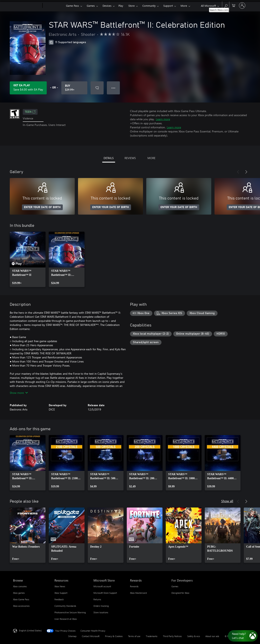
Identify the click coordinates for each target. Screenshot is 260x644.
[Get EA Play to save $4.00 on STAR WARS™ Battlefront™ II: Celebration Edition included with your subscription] (28, 88)
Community (149, 6)
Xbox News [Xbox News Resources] (60, 586)
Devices (107, 6)
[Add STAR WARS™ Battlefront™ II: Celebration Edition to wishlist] (97, 88)
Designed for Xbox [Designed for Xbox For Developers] (180, 593)
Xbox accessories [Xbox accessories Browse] (21, 606)
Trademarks (152, 636)
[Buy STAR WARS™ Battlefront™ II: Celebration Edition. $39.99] (74, 88)
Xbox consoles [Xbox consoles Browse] (20, 586)
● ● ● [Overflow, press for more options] (113, 88)
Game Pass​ (73, 6)
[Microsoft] (27, 6)
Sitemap (72, 636)
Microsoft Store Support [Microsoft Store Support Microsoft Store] (105, 593)
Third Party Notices (172, 636)
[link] (28, 259)
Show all (227, 501)
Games (91, 6)
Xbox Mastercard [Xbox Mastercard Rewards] (138, 593)
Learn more (163, 119)
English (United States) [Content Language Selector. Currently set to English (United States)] (30, 630)
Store (132, 6)
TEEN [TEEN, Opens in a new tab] (30, 112)
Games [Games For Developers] (175, 586)
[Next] (246, 172)
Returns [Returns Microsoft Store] (97, 599)
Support (168, 6)
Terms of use (134, 636)
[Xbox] (54, 6)
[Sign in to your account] (242, 5)
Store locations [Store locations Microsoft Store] (101, 612)
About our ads (212, 636)
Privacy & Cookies (114, 636)
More (184, 6)
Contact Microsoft (91, 636)
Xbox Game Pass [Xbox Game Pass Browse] (21, 599)
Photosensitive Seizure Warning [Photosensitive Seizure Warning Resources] (70, 612)
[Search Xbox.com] (226, 5)
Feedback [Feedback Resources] (59, 599)
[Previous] (238, 172)
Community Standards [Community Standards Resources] (65, 606)
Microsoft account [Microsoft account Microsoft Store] (102, 586)
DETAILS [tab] (109, 158)
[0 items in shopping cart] (234, 5)
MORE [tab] (151, 158)
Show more (19, 393)
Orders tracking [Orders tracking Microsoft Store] (101, 606)
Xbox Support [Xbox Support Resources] (61, 593)
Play (121, 6)
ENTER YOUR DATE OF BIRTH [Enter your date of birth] (42, 207)
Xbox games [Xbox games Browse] (19, 593)
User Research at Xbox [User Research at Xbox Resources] (66, 619)
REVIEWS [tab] (130, 158)
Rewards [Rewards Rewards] (134, 586)
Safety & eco (194, 636)
